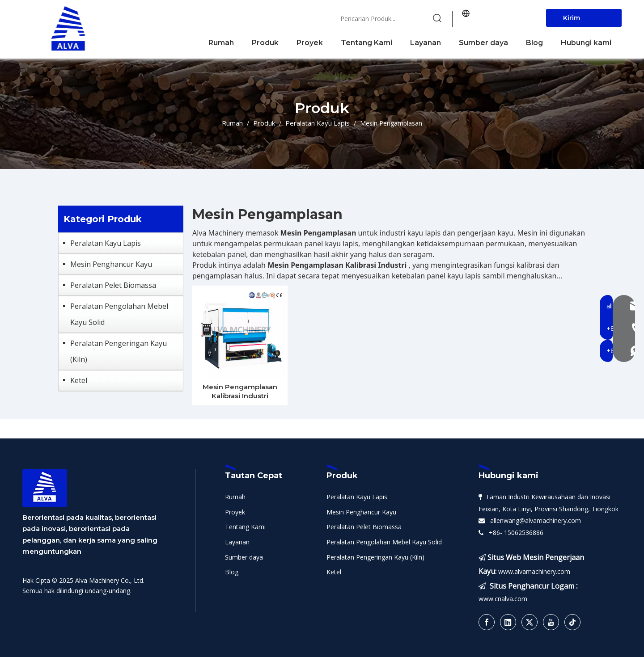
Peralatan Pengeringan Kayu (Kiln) (119, 351)
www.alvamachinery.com (534, 571)
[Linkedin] (508, 622)
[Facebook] (487, 622)
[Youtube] (551, 622)
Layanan (237, 542)
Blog (232, 572)
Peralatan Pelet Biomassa (113, 285)
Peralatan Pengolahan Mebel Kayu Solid (119, 314)
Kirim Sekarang (579, 20)
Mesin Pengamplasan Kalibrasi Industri (240, 391)
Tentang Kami (245, 527)
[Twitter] (530, 622)
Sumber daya (244, 557)
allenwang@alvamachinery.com (534, 520)
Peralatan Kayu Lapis (106, 243)
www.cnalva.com (503, 599)
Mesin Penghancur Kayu (111, 264)
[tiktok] (572, 622)
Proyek (235, 512)
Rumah (235, 497)
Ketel (79, 380)
